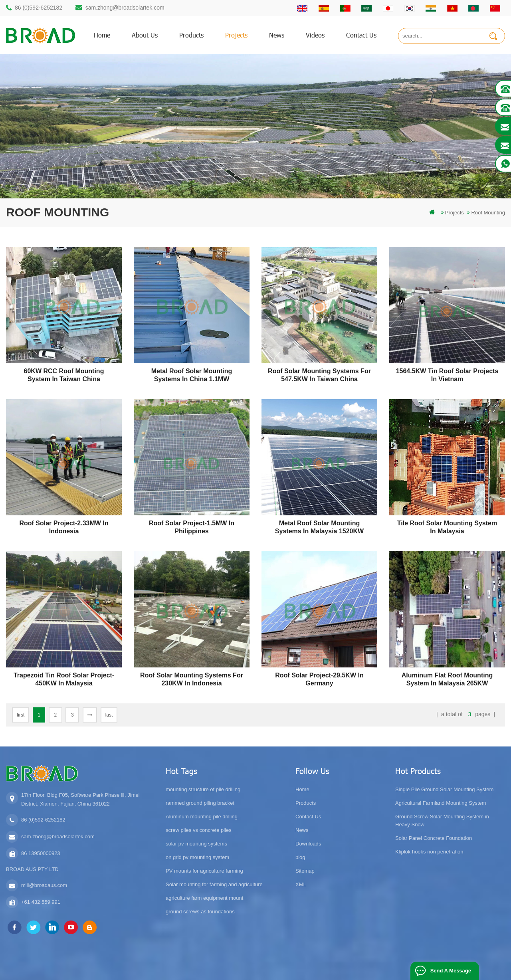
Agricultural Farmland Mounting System (441, 803)
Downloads (308, 844)
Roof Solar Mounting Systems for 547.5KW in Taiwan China (319, 375)
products (191, 35)
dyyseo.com (388, 962)
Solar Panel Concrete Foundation (434, 838)
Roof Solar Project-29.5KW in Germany (319, 679)
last (109, 715)
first (21, 715)
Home (302, 789)
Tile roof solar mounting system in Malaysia (447, 527)
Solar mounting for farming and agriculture (214, 884)
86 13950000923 (41, 853)
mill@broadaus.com (44, 885)
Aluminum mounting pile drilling (202, 817)
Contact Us (308, 817)
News (277, 35)
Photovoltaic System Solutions (410, 971)
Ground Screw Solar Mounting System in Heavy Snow (442, 821)
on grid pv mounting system (197, 857)
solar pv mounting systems (196, 844)
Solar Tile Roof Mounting (274, 971)
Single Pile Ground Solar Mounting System (444, 789)
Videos (315, 35)
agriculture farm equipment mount (204, 898)
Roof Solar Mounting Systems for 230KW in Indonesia (192, 679)
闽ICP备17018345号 (318, 962)
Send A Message (451, 971)
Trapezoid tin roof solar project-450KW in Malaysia (64, 679)
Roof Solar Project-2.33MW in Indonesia (64, 527)
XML (301, 884)
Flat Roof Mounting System (339, 971)
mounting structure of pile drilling (203, 789)
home (102, 35)
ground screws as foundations (200, 912)
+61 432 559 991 (41, 902)
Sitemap (305, 871)
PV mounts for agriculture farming (204, 871)
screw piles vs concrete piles (199, 830)
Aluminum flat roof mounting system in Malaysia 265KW (447, 679)
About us (145, 35)
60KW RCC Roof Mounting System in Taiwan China (64, 375)
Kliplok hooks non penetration (429, 852)
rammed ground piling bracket (200, 803)
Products (306, 803)
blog (300, 857)
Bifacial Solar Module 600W (210, 971)
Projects (236, 35)
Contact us (361, 35)
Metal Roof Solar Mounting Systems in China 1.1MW (192, 375)
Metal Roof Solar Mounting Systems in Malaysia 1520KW (319, 527)
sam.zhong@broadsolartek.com (125, 8)
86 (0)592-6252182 (39, 8)
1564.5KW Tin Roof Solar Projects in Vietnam (447, 375)
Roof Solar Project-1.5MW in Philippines (192, 527)
